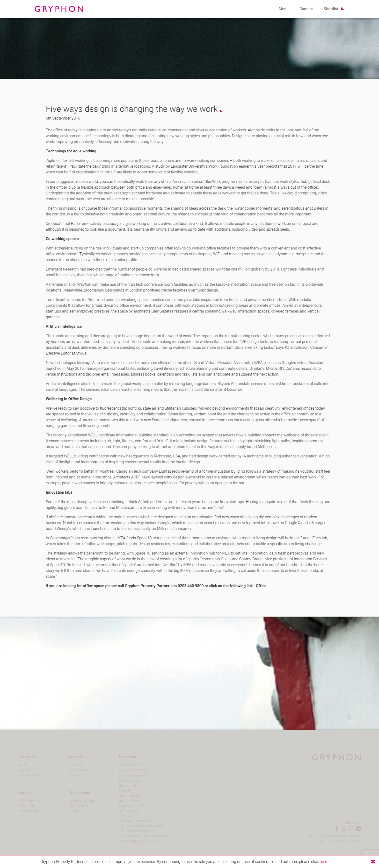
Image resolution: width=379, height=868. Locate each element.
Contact (306, 9)
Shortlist (331, 9)
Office (258, 586)
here (323, 862)
